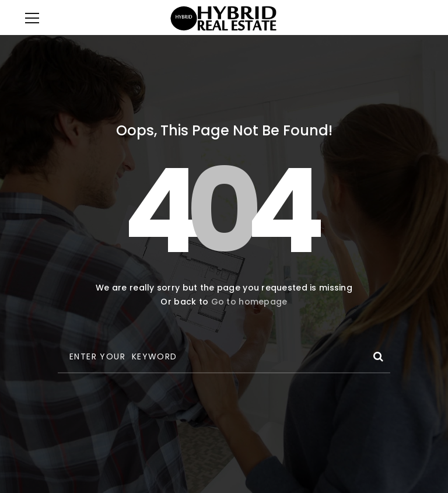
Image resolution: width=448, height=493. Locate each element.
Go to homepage (249, 302)
